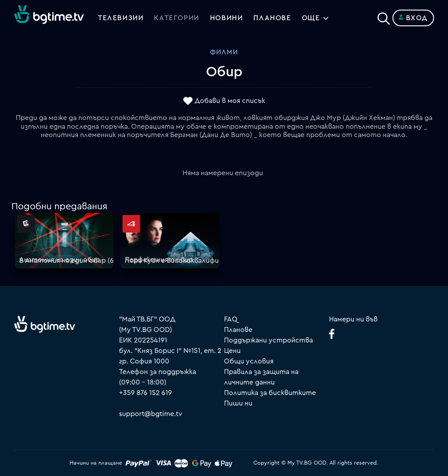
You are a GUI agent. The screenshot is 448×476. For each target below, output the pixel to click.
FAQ (231, 319)
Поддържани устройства (268, 340)
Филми (224, 52)
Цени (232, 351)
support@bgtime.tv (151, 414)
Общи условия (249, 361)
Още (311, 18)
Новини (227, 18)
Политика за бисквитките (270, 393)
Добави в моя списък (230, 101)
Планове (238, 330)
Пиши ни (238, 403)
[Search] (384, 16)
